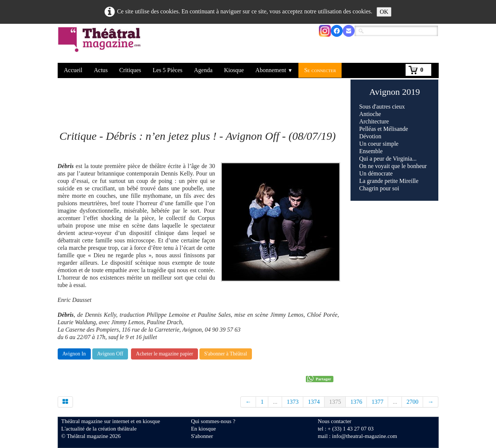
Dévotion (370, 136)
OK (384, 12)
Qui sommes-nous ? (213, 421)
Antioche (370, 114)
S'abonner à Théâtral (226, 354)
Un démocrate (376, 173)
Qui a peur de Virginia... (388, 159)
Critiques (130, 70)
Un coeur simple (379, 144)
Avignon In (74, 354)
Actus (101, 70)
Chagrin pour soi (379, 188)
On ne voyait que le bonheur (393, 166)
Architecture (374, 121)
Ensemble (371, 151)
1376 (356, 402)
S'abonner (202, 436)
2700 (412, 402)
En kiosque (203, 429)
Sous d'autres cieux (382, 107)
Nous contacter (335, 421)
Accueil (73, 70)
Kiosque (234, 70)
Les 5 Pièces (167, 70)
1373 (292, 402)
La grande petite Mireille (389, 181)
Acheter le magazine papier (164, 354)
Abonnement (274, 70)
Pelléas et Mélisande (384, 129)
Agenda (203, 70)
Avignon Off (110, 354)
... (275, 402)
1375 (335, 402)
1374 (314, 402)
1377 (377, 402)
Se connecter (320, 70)
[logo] (101, 44)
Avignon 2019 (394, 92)
